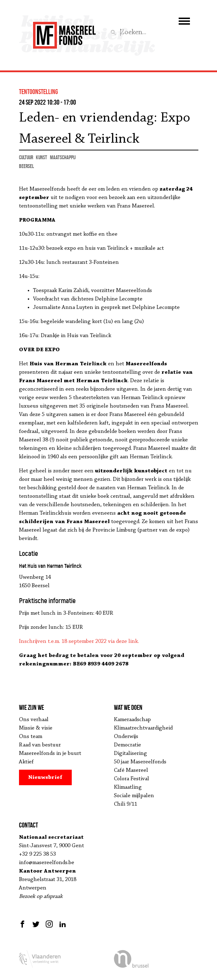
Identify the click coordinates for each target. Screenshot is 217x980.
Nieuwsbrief (45, 777)
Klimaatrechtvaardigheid (143, 728)
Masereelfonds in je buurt (50, 753)
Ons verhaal (34, 720)
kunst (42, 157)
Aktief (26, 762)
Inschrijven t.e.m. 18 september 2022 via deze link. (79, 641)
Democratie (127, 745)
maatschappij (63, 157)
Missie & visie (36, 728)
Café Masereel (131, 770)
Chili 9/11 (126, 804)
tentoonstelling (39, 92)
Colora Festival (132, 779)
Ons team (31, 737)
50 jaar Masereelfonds (140, 762)
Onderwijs (126, 737)
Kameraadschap (132, 720)
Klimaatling (128, 787)
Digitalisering (130, 753)
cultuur (26, 157)
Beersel (26, 166)
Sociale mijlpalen (134, 796)
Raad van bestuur (40, 745)
